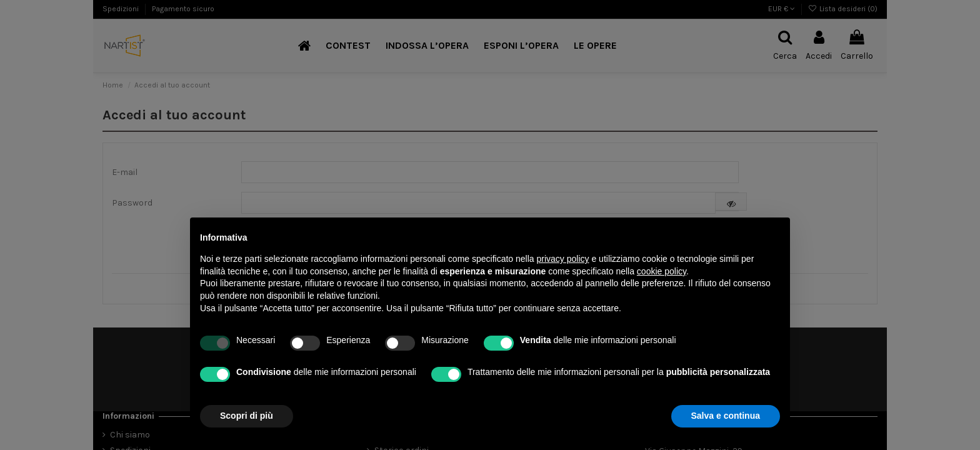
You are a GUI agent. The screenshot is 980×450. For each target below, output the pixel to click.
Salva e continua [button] (726, 416)
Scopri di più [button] (247, 416)
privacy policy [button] (563, 259)
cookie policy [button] (662, 271)
